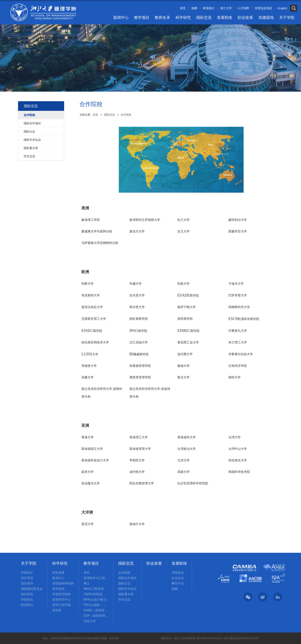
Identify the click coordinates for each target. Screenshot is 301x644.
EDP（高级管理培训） (96, 616)
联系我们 (209, 8)
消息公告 (90, 621)
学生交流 (124, 600)
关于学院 (287, 17)
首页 (183, 8)
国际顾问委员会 (32, 589)
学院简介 (27, 573)
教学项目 (142, 17)
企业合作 (178, 578)
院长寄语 (27, 578)
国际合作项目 (127, 578)
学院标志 (27, 600)
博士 (87, 583)
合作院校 (126, 115)
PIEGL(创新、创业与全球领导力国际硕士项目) (96, 605)
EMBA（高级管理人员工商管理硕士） (96, 610)
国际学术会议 (127, 589)
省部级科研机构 (63, 583)
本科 (87, 573)
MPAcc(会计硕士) (95, 600)
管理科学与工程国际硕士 (96, 578)
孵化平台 (178, 583)
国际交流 (204, 17)
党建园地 (266, 17)
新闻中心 (121, 17)
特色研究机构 (61, 594)
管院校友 (178, 573)
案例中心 (58, 578)
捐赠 (194, 8)
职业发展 (245, 17)
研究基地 (58, 589)
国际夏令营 (126, 594)
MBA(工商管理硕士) (96, 589)
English (282, 8)
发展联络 (225, 17)
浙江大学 (226, 8)
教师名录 (162, 17)
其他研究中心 (61, 600)
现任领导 (27, 583)
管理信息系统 (263, 8)
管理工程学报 (61, 605)
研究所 (57, 610)
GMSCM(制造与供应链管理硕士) (96, 594)
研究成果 (58, 573)
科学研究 (183, 17)
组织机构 (27, 594)
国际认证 (124, 583)
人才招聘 (243, 8)
